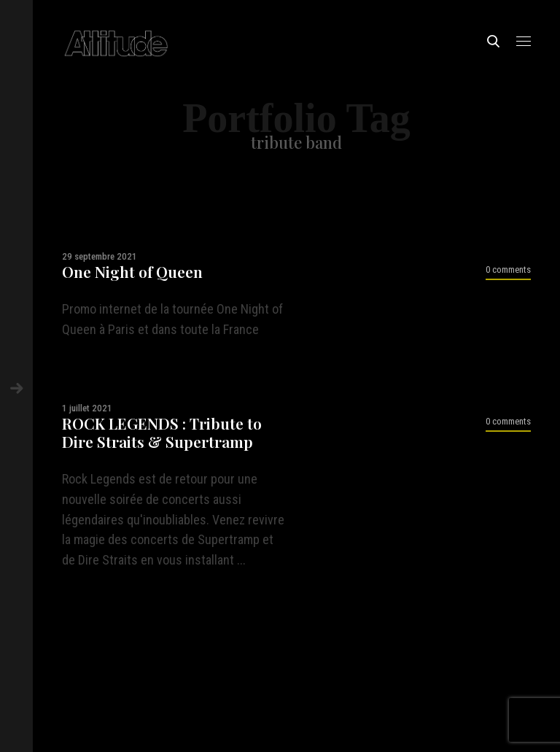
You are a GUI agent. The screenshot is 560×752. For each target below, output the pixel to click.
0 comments (508, 270)
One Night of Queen (132, 272)
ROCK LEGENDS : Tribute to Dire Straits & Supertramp (162, 433)
